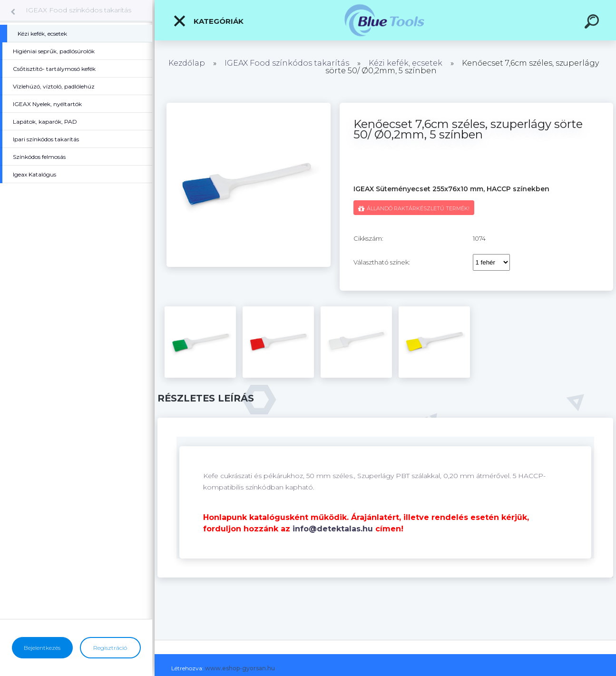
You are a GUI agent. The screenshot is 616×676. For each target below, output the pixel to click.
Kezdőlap (187, 63)
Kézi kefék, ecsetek (406, 63)
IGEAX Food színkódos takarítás (78, 10)
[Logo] (386, 20)
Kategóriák (208, 21)
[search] (593, 23)
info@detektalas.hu (333, 529)
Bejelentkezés (42, 648)
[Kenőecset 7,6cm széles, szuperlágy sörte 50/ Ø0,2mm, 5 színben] (249, 106)
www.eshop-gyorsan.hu (240, 668)
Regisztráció (110, 648)
